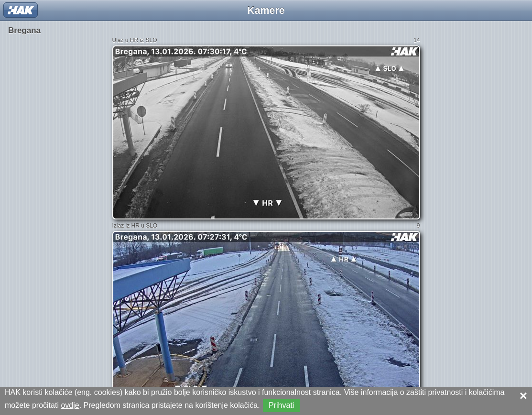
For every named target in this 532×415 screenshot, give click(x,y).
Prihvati (281, 405)
